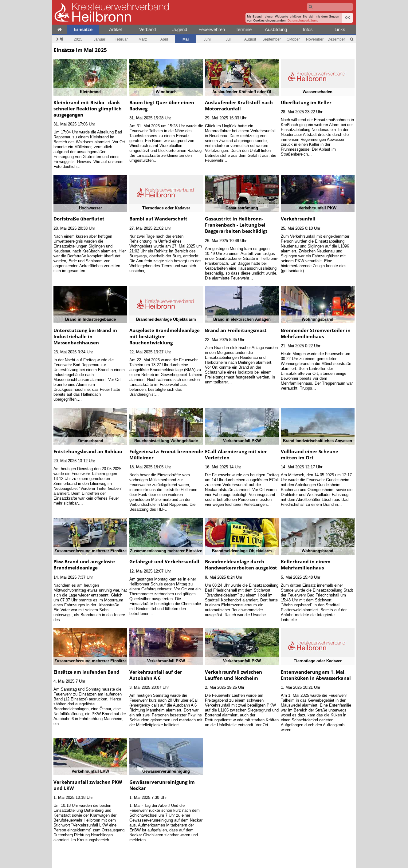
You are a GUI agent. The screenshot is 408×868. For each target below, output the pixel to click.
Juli (229, 39)
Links (340, 29)
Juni (207, 39)
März (143, 39)
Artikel (115, 29)
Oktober (293, 39)
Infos (308, 29)
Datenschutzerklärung (303, 20)
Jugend (180, 29)
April (164, 39)
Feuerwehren (212, 29)
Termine (244, 29)
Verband (147, 29)
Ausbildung (276, 29)
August (250, 39)
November (315, 39)
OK (347, 18)
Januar (100, 39)
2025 (78, 39)
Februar (121, 39)
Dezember (336, 39)
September (272, 39)
